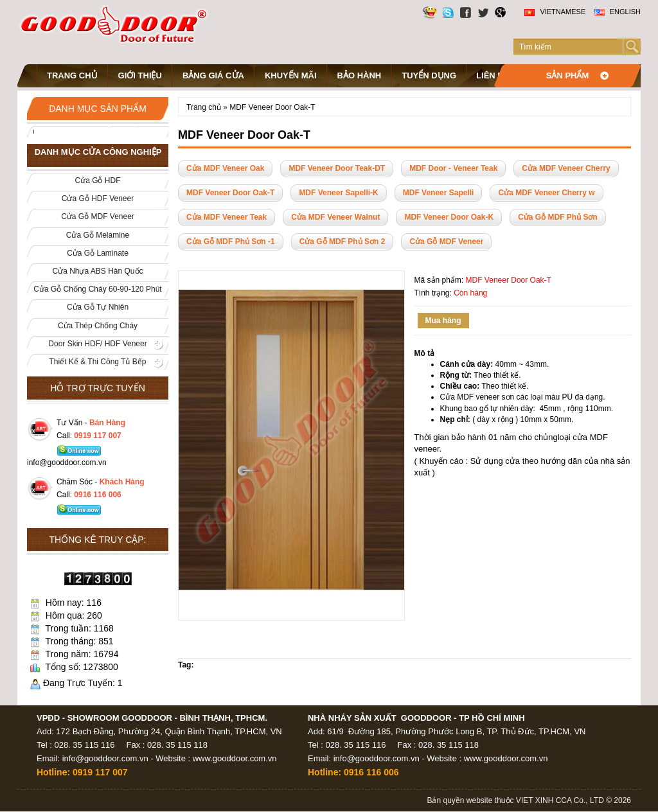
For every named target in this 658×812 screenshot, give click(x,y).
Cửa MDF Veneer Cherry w (546, 193)
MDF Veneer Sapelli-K (338, 193)
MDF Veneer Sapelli (439, 193)
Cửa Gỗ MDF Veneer (446, 242)
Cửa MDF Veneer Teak (227, 217)
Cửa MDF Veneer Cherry (566, 168)
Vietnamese (555, 12)
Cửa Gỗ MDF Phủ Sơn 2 (342, 242)
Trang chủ (72, 75)
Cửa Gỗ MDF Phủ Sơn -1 (231, 242)
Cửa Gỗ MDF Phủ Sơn (558, 217)
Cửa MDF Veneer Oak (225, 168)
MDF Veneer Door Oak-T (272, 107)
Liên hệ (492, 75)
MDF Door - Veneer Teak (453, 168)
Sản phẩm (568, 75)
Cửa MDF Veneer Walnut (335, 217)
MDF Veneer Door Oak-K (449, 217)
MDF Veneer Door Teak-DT (337, 168)
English (618, 12)
